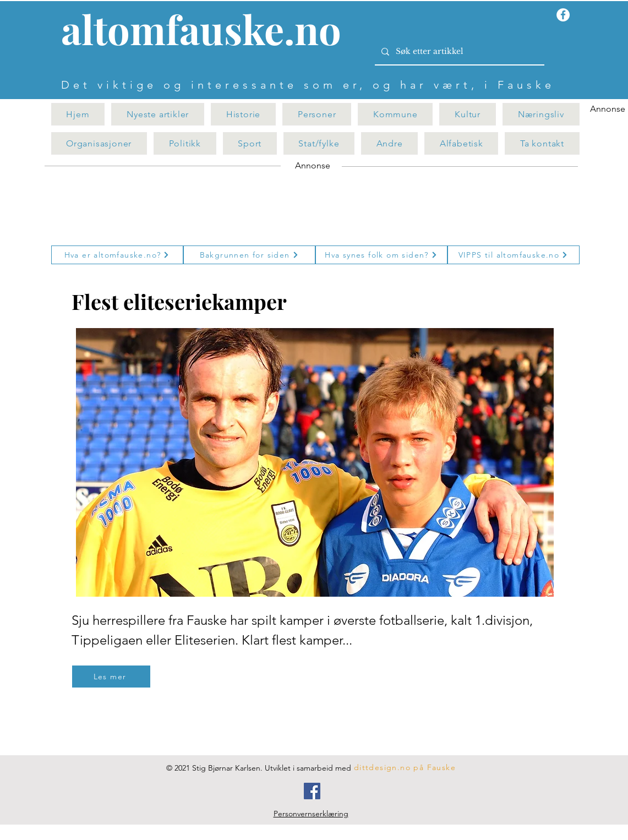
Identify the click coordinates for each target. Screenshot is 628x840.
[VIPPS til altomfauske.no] (514, 255)
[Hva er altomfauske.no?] (117, 255)
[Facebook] (312, 791)
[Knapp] (207, 31)
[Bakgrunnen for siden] (249, 255)
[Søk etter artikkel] (458, 52)
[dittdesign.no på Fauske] (406, 767)
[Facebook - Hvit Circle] (563, 15)
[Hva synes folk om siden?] (381, 255)
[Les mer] (111, 677)
